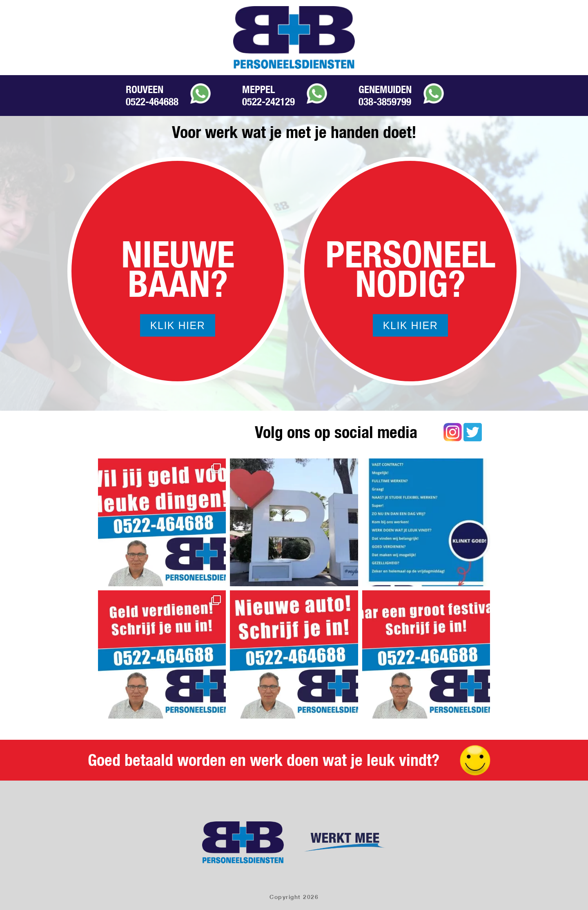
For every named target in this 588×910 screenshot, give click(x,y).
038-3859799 (385, 102)
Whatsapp (200, 93)
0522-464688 (152, 102)
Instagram (453, 432)
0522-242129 (268, 102)
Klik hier (178, 325)
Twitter (473, 432)
